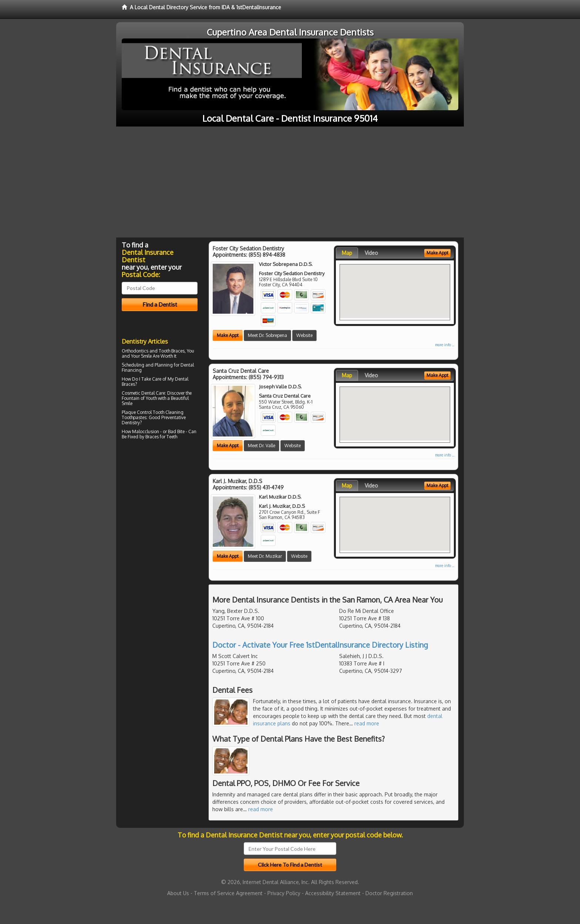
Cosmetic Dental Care (143, 393)
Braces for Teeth (161, 437)
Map (347, 253)
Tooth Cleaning (168, 412)
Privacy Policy (284, 893)
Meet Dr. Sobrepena (267, 335)
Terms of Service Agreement (228, 893)
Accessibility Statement (333, 893)
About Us (178, 893)
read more (367, 723)
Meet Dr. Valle (262, 446)
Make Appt (228, 335)
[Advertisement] (290, 182)
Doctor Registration (389, 893)
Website (304, 335)
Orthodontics (135, 351)
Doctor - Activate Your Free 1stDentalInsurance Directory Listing (320, 645)
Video (371, 253)
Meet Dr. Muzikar (265, 556)
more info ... (445, 345)
